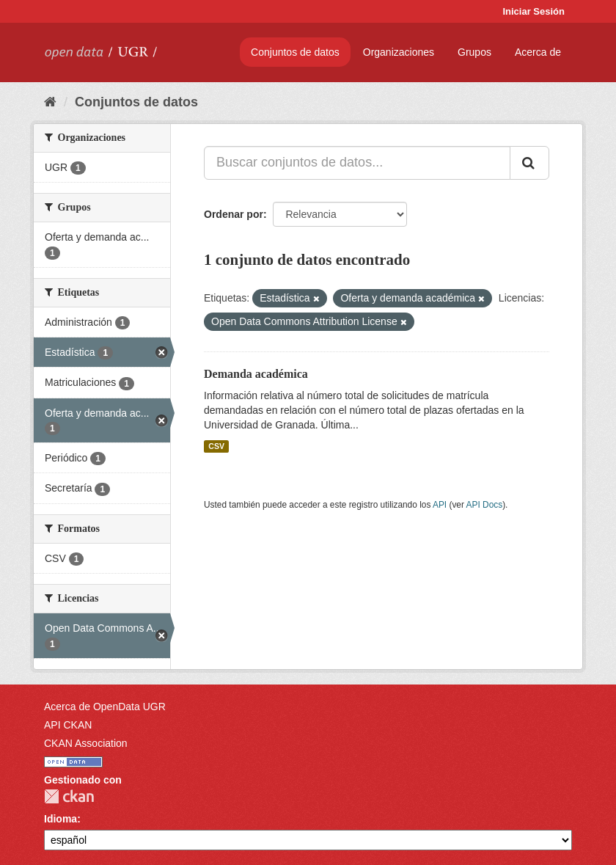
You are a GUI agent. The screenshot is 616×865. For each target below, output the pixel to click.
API (440, 505)
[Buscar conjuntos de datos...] (357, 163)
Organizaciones (399, 52)
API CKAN (68, 725)
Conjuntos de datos (295, 52)
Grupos (474, 52)
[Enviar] (529, 163)
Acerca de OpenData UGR (105, 707)
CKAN (69, 796)
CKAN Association (86, 743)
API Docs (485, 505)
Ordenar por (234, 214)
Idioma (60, 819)
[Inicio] (50, 102)
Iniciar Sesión (533, 11)
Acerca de (538, 52)
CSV (216, 446)
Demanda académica (256, 374)
